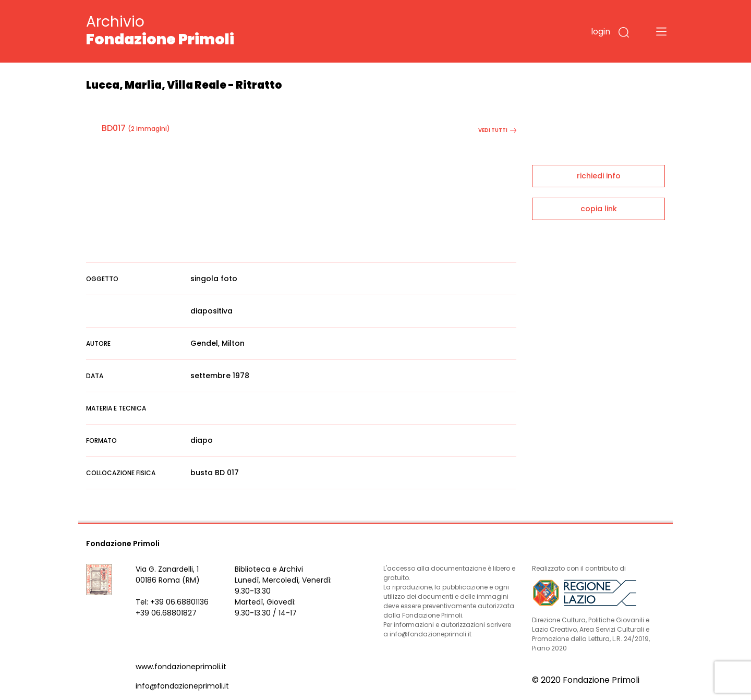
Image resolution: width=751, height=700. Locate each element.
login (601, 32)
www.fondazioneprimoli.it (181, 667)
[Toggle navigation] (661, 31)
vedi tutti (497, 130)
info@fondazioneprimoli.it (182, 686)
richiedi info (599, 176)
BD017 (114, 128)
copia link (599, 209)
